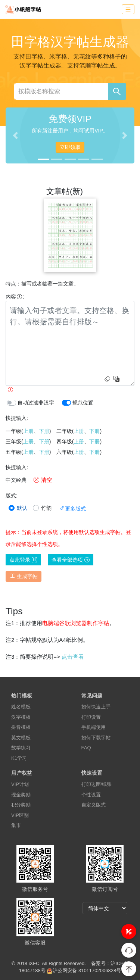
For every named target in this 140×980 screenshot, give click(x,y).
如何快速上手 (96, 707)
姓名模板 (21, 707)
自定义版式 (94, 805)
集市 (16, 825)
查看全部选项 (71, 560)
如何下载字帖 (96, 738)
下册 (44, 431)
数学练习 (21, 748)
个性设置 (91, 795)
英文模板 (21, 738)
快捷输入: (17, 418)
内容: (15, 297)
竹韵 (46, 508)
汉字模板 (21, 717)
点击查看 (73, 657)
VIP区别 (20, 815)
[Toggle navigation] (128, 10)
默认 (22, 508)
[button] (129, 931)
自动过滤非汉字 (36, 403)
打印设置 (91, 717)
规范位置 (83, 403)
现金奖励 (21, 795)
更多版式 (73, 509)
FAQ (86, 748)
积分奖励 (21, 805)
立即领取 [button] (70, 147)
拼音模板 (21, 727)
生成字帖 (24, 576)
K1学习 (19, 758)
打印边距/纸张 (97, 784)
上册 (28, 431)
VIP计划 (20, 784)
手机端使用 (94, 727)
